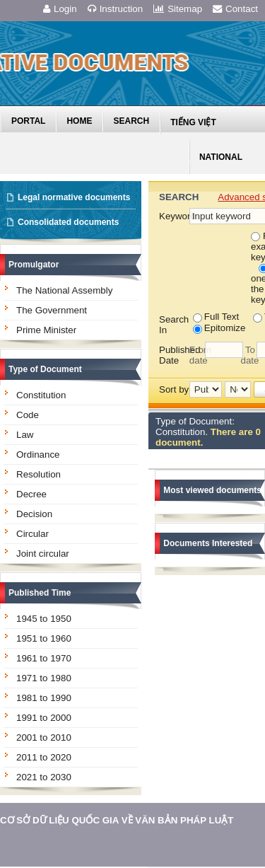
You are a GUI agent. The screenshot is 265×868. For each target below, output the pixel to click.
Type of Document (45, 369)
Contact (235, 9)
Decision (34, 514)
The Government (52, 310)
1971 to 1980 (44, 678)
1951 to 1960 (44, 638)
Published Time (40, 593)
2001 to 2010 (44, 737)
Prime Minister (46, 330)
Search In (173, 325)
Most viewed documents (212, 490)
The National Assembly (64, 290)
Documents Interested (208, 543)
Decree (31, 494)
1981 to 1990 (44, 698)
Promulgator (34, 265)
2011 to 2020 (44, 757)
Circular (33, 534)
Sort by (174, 389)
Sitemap (178, 9)
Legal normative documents (74, 197)
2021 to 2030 (44, 777)
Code (28, 415)
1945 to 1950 (44, 619)
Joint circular (43, 554)
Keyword (173, 216)
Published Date (174, 355)
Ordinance (38, 455)
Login (60, 9)
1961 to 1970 (44, 658)
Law (25, 435)
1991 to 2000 (44, 718)
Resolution (39, 474)
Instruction (116, 9)
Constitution (41, 395)
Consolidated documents (68, 222)
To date (248, 355)
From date (197, 355)
